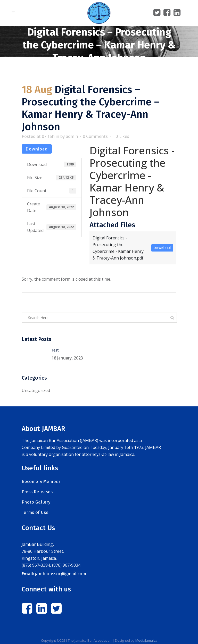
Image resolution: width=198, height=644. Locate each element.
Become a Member (41, 482)
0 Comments (95, 136)
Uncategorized (36, 390)
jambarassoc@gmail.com (61, 574)
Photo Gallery (36, 502)
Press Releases (37, 492)
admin (72, 136)
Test (55, 350)
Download (37, 149)
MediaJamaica (146, 640)
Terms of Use (35, 512)
